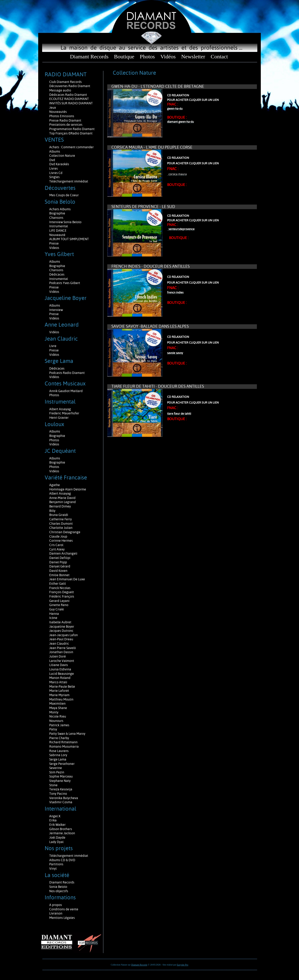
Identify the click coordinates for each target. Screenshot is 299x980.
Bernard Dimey (60, 506)
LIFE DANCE (58, 231)
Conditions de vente (64, 909)
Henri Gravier (59, 418)
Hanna (54, 614)
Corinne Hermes (61, 541)
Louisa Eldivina (60, 669)
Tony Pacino (58, 794)
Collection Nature (62, 156)
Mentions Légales (62, 918)
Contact (219, 57)
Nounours (56, 721)
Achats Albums (60, 209)
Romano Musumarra (64, 746)
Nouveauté (57, 235)
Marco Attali (58, 682)
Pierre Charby (59, 738)
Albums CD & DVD (62, 860)
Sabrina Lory (58, 755)
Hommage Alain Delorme (68, 489)
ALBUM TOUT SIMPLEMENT (69, 239)
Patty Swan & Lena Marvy (67, 734)
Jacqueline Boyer (62, 627)
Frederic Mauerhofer (64, 413)
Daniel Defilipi (60, 558)
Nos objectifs (59, 891)
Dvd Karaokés (59, 164)
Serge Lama (58, 759)
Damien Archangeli (63, 553)
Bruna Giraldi (59, 515)
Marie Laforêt (59, 691)
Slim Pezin (57, 772)
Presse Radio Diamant (65, 120)
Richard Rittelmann (63, 742)
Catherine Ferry (61, 519)
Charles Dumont (61, 524)
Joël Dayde (57, 838)
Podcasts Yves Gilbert (65, 283)
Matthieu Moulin (61, 699)
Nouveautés (58, 112)
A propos (56, 905)
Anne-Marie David (62, 498)
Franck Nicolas (60, 588)
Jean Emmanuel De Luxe (67, 579)
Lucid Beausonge (62, 674)
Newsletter (193, 57)
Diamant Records (89, 57)
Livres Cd (56, 173)
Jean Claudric (59, 644)
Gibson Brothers (61, 829)
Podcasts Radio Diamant (67, 373)
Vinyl (53, 869)
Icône (53, 618)
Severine (56, 768)
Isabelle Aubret (60, 622)
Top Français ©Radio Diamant (71, 133)
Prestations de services (66, 125)
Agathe (55, 485)
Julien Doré (58, 656)
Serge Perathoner (62, 764)
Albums (55, 151)
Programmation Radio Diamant (72, 129)
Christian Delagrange (65, 532)
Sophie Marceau (61, 776)
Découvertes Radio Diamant (70, 86)
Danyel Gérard (60, 566)
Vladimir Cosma (61, 802)
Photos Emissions (62, 116)
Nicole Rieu (58, 716)
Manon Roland (60, 678)
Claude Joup (58, 536)
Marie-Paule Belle (62, 687)
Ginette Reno (59, 605)
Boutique (124, 57)
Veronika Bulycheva (64, 798)
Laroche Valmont (62, 661)
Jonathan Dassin (61, 652)
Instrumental (59, 226)
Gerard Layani (59, 601)
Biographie (58, 213)
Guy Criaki (57, 609)
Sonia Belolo (58, 887)
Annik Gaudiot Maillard (66, 391)
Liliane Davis (59, 665)
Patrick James (59, 725)
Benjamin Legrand (62, 502)
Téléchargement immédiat (69, 181)
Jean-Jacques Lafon (64, 635)
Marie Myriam (59, 695)
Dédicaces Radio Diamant (68, 95)
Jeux (53, 108)
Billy (52, 511)
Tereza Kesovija (61, 789)
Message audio (61, 90)
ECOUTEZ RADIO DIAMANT (69, 99)
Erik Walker (57, 825)
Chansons (56, 218)
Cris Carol (56, 545)
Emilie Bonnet (59, 575)
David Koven (58, 571)
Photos (147, 57)
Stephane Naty (60, 781)
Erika (53, 820)
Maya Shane (58, 708)
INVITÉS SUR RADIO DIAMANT (71, 103)
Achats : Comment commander (72, 147)
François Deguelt (62, 592)
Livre (53, 346)
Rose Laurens (59, 751)
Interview (56, 310)
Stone (53, 785)
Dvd (52, 160)
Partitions (57, 864)
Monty (54, 712)
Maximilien (57, 704)
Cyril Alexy (57, 549)
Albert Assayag (60, 409)
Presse (54, 243)
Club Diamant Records (65, 82)
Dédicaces (57, 274)
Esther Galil (58, 584)
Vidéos (168, 57)
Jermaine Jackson (62, 833)
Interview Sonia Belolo (65, 222)
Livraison (56, 913)
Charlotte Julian (61, 528)
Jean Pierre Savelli (63, 648)
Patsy (53, 729)
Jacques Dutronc (61, 631)
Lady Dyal (56, 842)
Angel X (55, 816)
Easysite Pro (183, 965)
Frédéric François (62, 596)
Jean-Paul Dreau (61, 639)
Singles (54, 177)
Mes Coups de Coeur (64, 195)
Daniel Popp (58, 562)
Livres (54, 168)
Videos (54, 248)
